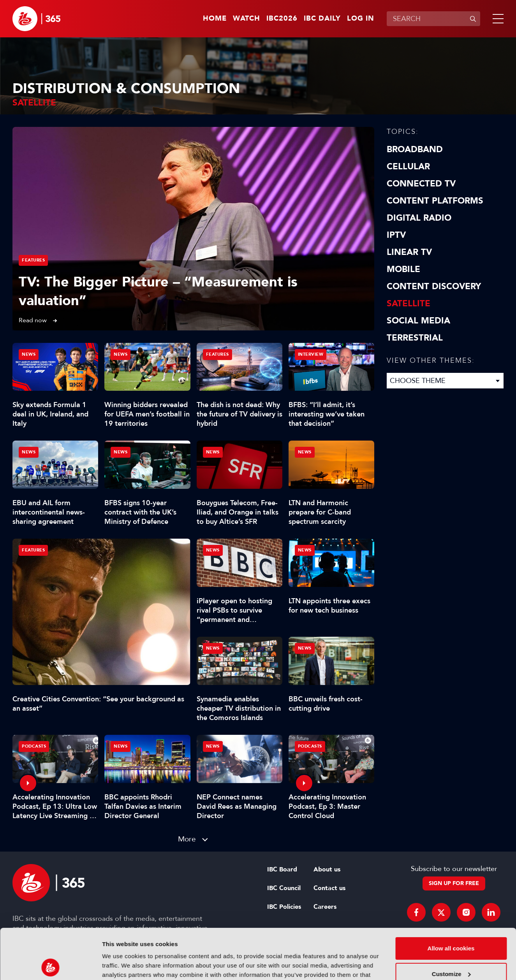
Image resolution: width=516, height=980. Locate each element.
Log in (361, 19)
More (187, 839)
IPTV (396, 235)
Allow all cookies (451, 898)
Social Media (418, 321)
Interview (311, 354)
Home (215, 19)
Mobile (403, 269)
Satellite (409, 304)
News (29, 354)
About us (327, 869)
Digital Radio (419, 218)
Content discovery (434, 286)
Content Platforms (435, 201)
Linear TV (409, 252)
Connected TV (421, 184)
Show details (120, 965)
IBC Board (282, 869)
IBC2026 (282, 19)
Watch (247, 19)
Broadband (415, 149)
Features (33, 260)
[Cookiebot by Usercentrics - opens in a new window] (50, 965)
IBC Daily (322, 19)
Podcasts (34, 746)
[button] (497, 19)
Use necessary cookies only (451, 949)
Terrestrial (415, 338)
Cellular (408, 167)
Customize (451, 923)
